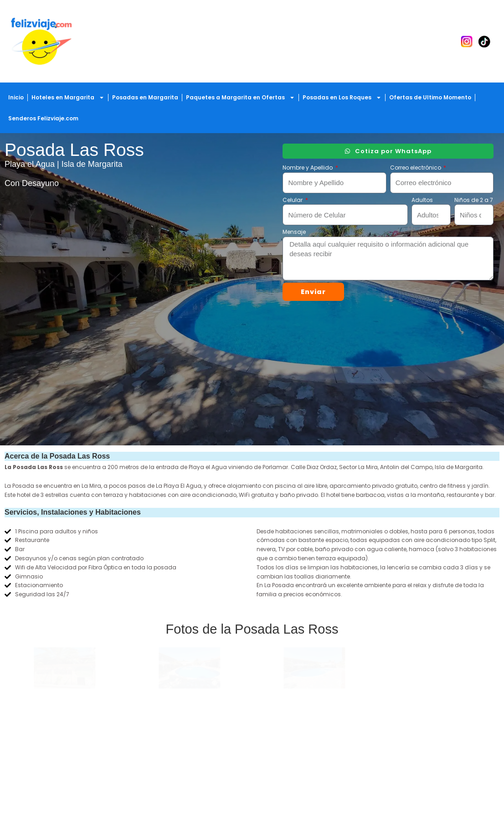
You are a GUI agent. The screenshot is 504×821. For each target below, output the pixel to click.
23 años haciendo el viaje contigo (63, 758)
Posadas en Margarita (145, 97)
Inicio (16, 97)
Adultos (422, 200)
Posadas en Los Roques (342, 98)
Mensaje (294, 232)
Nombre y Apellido (308, 168)
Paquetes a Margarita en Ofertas (240, 98)
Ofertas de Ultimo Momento (430, 97)
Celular (293, 200)
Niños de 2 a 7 (474, 200)
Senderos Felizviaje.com (43, 118)
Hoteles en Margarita (68, 98)
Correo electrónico (416, 168)
